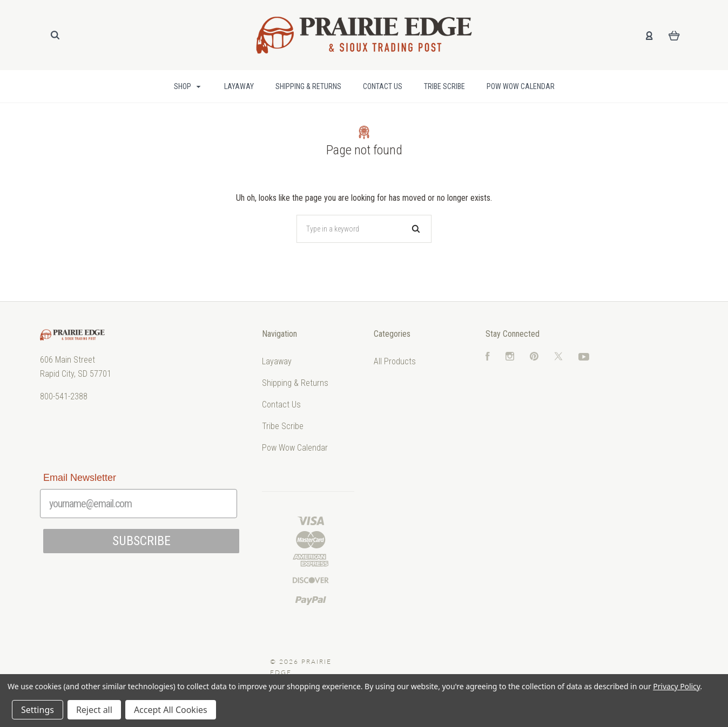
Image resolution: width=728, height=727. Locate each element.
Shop (187, 86)
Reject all (94, 710)
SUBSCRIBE (141, 541)
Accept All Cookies (171, 710)
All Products (395, 361)
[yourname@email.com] (139, 504)
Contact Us (383, 86)
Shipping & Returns (308, 86)
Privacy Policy (676, 686)
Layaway (239, 86)
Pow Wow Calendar (521, 86)
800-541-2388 (64, 396)
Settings (38, 710)
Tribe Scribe (444, 86)
